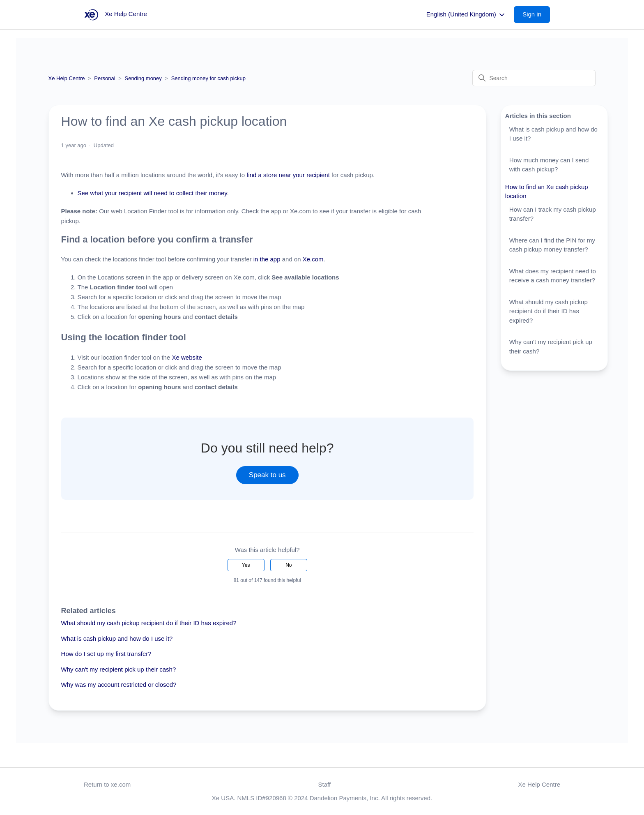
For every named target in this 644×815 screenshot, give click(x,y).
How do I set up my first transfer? (106, 654)
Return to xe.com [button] (107, 784)
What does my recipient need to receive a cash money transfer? (553, 276)
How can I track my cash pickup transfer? (553, 214)
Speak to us (267, 475)
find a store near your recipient (287, 175)
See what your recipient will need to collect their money (152, 193)
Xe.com (313, 259)
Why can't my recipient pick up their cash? (119, 669)
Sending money (143, 78)
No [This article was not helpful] (289, 565)
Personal (105, 78)
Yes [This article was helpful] (246, 565)
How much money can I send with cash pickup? (549, 165)
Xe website (187, 357)
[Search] (534, 78)
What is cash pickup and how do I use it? (117, 638)
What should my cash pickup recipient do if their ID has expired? (149, 623)
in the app (266, 259)
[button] (536, 15)
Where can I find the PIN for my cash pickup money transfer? (552, 245)
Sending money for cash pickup (208, 78)
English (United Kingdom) (466, 15)
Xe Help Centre (67, 78)
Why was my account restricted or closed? (119, 685)
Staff (325, 784)
